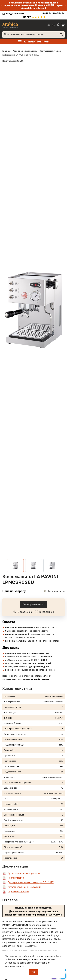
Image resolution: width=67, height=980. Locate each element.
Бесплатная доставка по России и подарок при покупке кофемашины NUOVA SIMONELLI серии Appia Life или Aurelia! (33, 5)
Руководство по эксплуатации (24, 873)
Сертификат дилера (18, 892)
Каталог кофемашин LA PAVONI (24, 887)
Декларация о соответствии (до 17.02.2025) (31, 882)
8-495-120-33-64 (53, 14)
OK (34, 972)
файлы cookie (29, 956)
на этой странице (40, 679)
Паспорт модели (17, 878)
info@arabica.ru (15, 14)
